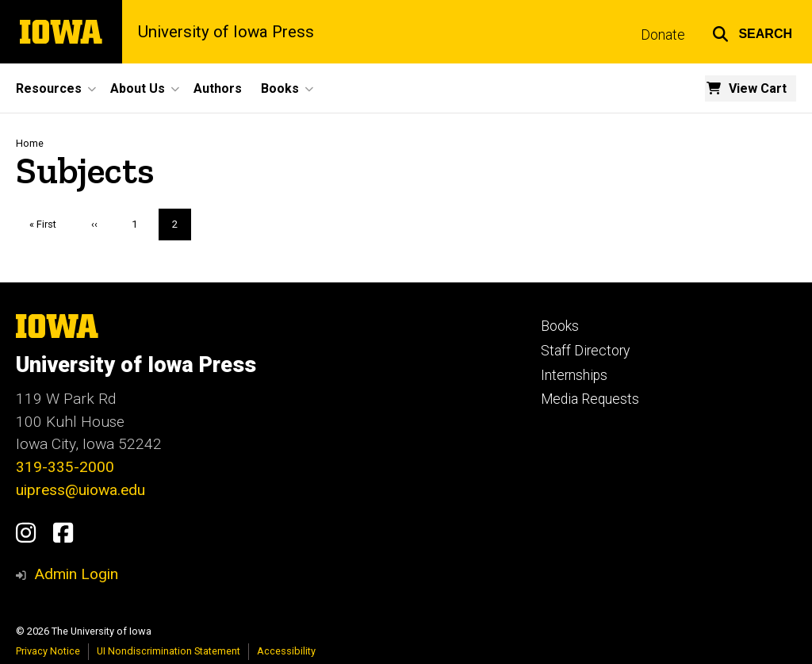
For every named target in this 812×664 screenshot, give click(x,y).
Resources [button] (49, 88)
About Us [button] (138, 88)
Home (30, 143)
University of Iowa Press (226, 32)
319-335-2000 (65, 467)
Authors (218, 88)
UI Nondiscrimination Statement (169, 651)
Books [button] (280, 88)
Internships (574, 375)
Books (560, 326)
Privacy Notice (48, 651)
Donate (663, 35)
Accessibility (286, 651)
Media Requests (590, 399)
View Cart (758, 88)
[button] (752, 32)
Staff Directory (585, 351)
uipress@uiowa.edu (80, 490)
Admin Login (76, 574)
